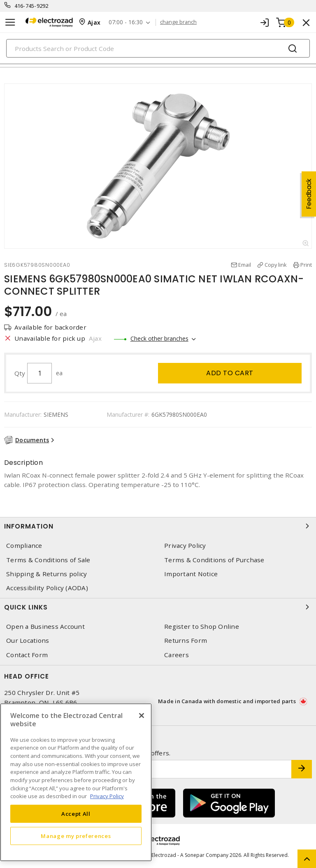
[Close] (142, 716)
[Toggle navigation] (10, 22)
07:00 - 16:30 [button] (126, 22)
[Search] (158, 48)
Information (158, 526)
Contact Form (27, 655)
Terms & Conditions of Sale (48, 560)
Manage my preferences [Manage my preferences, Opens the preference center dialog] (76, 836)
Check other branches (159, 338)
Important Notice (191, 574)
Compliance (24, 546)
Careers (177, 655)
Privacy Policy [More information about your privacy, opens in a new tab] (107, 796)
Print (306, 265)
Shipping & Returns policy (46, 574)
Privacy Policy (185, 546)
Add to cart (230, 373)
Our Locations (28, 641)
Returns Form (186, 641)
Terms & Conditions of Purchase (214, 560)
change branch (178, 22)
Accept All (76, 814)
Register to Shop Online (202, 627)
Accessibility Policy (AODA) (47, 588)
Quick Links (158, 607)
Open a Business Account (45, 627)
